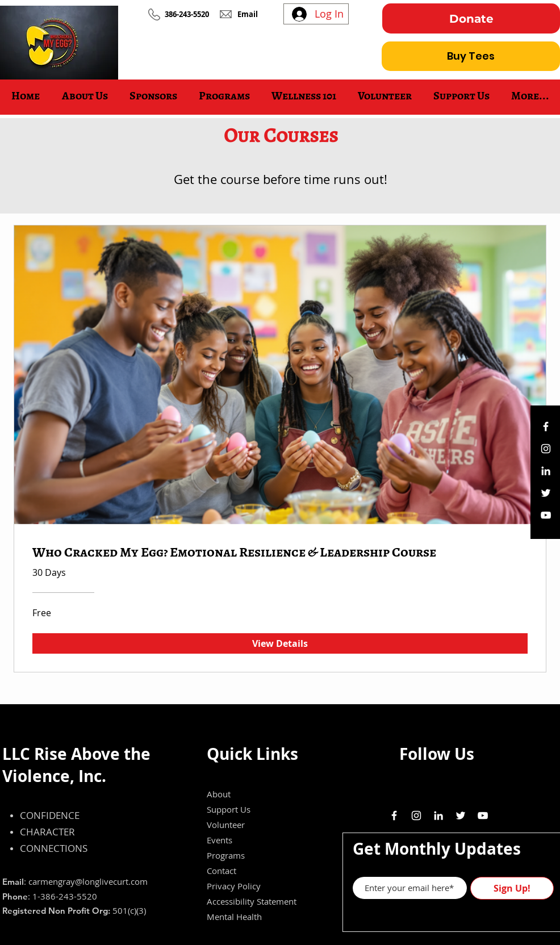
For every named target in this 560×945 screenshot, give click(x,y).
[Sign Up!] (512, 888)
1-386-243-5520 (65, 896)
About (219, 794)
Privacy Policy (234, 886)
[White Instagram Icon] (546, 449)
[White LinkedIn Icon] (546, 471)
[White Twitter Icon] (546, 493)
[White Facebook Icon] (546, 426)
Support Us (229, 809)
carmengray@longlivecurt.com (88, 881)
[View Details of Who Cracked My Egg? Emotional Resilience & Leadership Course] (280, 643)
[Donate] (471, 18)
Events (220, 840)
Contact (222, 871)
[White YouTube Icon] (546, 515)
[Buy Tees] (471, 56)
